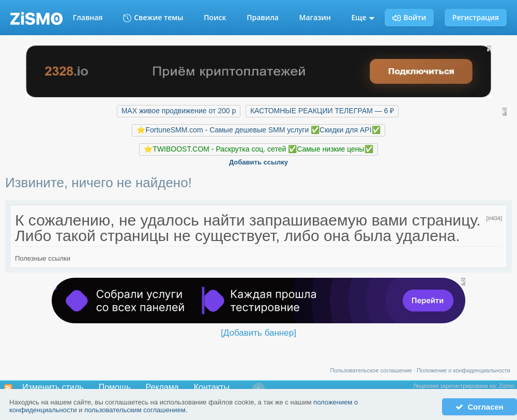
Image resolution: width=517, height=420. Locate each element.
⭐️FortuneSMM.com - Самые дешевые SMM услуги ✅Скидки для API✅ (258, 130)
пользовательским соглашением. (136, 410)
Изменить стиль (53, 387)
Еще (363, 17)
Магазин (315, 17)
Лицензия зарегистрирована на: (456, 386)
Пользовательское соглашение (371, 370)
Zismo (507, 386)
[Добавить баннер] (258, 333)
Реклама (162, 387)
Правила (263, 17)
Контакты (212, 387)
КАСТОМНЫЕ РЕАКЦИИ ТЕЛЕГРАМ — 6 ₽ (322, 111)
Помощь (115, 387)
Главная (88, 17)
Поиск (215, 17)
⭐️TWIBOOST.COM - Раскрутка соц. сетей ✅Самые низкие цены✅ (258, 149)
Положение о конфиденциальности (463, 370)
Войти (409, 17)
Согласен (480, 407)
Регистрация (476, 17)
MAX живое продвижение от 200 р (179, 111)
